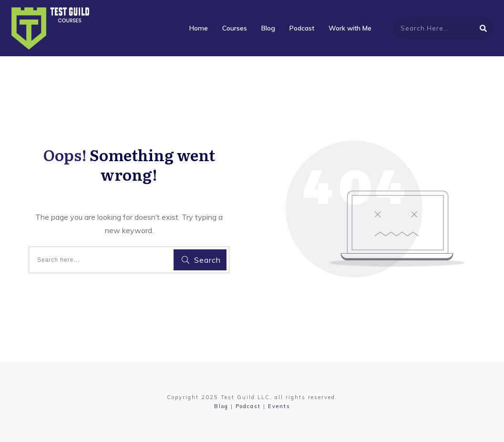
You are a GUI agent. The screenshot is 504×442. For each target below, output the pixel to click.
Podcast (248, 406)
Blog (221, 406)
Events (279, 406)
